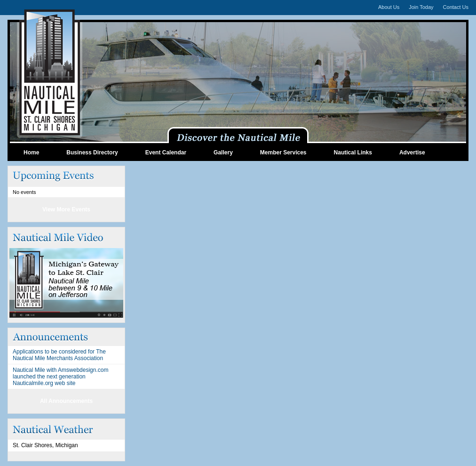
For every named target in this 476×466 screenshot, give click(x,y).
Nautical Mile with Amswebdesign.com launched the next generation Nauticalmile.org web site (60, 377)
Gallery (223, 153)
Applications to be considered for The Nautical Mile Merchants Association (59, 355)
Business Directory (92, 153)
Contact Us (456, 7)
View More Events (66, 209)
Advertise (412, 153)
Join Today (421, 7)
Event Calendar (166, 153)
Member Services (283, 153)
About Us (389, 7)
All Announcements (66, 401)
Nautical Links (353, 153)
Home (31, 153)
